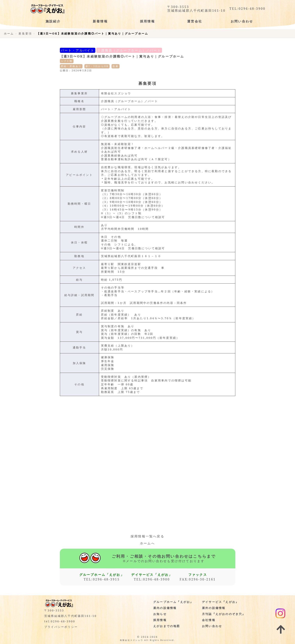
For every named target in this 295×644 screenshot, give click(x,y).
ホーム (9, 33)
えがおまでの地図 (167, 626)
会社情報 (209, 620)
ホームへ (147, 543)
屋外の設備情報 (214, 608)
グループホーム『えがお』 (173, 602)
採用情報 (160, 620)
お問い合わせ (212, 626)
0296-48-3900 (252, 9)
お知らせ (160, 614)
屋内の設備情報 (165, 608)
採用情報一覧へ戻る (147, 536)
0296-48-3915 (106, 579)
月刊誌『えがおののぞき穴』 (224, 614)
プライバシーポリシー (61, 627)
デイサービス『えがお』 (220, 602)
